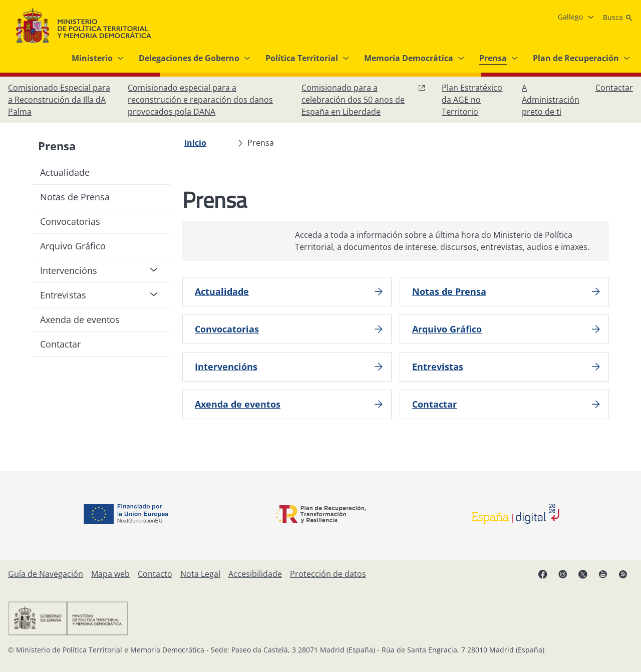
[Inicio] (195, 143)
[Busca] (618, 18)
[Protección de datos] (328, 574)
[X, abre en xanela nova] (583, 574)
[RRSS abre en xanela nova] (623, 574)
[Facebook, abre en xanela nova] (543, 574)
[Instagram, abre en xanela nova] (563, 574)
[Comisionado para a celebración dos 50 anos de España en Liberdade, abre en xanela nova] (364, 100)
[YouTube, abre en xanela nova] (603, 574)
